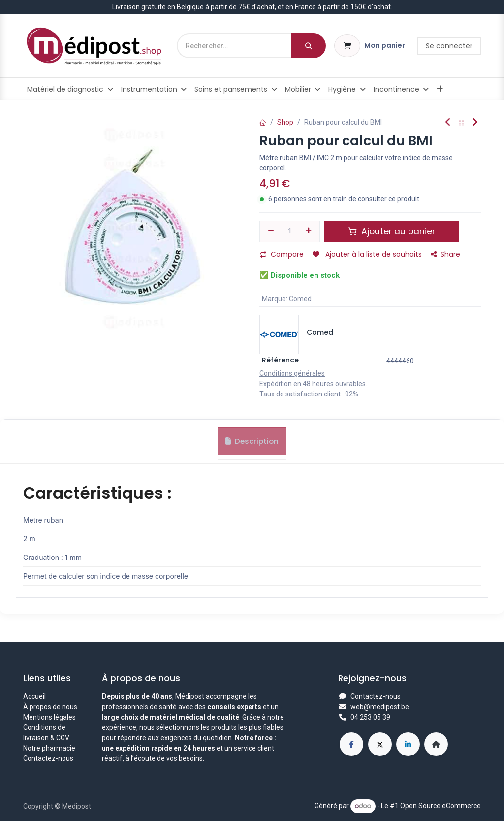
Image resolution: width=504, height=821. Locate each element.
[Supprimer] (271, 231)
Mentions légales (49, 717)
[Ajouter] (309, 231)
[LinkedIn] (408, 744)
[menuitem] (70, 89)
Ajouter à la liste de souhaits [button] (367, 254)
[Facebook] (351, 744)
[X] (380, 744)
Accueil (34, 696)
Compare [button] (282, 254)
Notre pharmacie (49, 748)
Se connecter (449, 46)
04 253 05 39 (370, 717)
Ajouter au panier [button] (392, 231)
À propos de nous (50, 707)
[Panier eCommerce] (370, 46)
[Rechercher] (309, 46)
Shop (285, 122)
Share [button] (445, 254)
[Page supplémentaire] (436, 744)
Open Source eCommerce (441, 806)
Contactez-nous (48, 758)
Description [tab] (252, 445)
